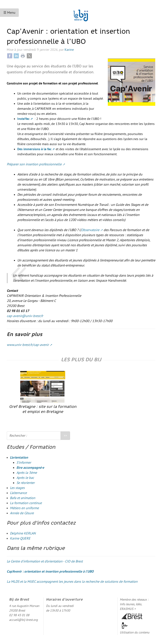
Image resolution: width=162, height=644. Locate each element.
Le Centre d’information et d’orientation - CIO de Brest (45, 561)
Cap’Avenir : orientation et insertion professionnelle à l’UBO (50, 572)
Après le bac (25, 478)
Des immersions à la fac (34, 149)
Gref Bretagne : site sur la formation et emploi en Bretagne (43, 392)
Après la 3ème (27, 473)
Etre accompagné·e (30, 468)
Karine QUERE (20, 538)
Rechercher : (18, 436)
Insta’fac (23, 119)
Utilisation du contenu (135, 633)
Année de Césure (22, 513)
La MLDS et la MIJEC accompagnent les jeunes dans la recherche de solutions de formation (72, 582)
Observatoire (90, 230)
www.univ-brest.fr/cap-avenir (28, 345)
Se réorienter (26, 483)
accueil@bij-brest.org (23, 620)
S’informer (24, 463)
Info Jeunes (127, 604)
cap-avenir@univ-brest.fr (25, 316)
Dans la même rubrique (36, 549)
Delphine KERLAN (23, 533)
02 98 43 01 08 (19, 615)
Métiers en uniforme (24, 508)
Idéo (138, 604)
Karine (69, 50)
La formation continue (26, 503)
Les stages (17, 488)
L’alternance (18, 493)
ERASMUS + (128, 609)
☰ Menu (9, 13)
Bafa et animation (23, 498)
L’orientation (19, 458)
